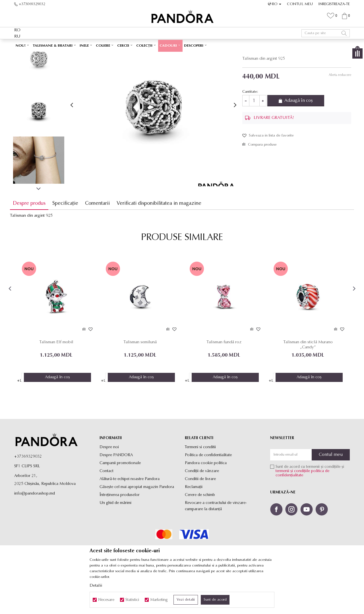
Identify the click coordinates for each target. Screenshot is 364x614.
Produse (114, 56)
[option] (182, 45)
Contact (106, 510)
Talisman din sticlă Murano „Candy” (305, 383)
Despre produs (33, 244)
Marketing (159, 600)
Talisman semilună (141, 381)
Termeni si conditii (200, 486)
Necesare (106, 600)
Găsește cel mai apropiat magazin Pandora (137, 526)
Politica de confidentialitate (208, 494)
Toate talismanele (136, 56)
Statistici (132, 600)
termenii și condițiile (293, 510)
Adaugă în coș (299, 141)
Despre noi (109, 486)
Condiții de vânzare (202, 510)
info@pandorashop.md (35, 533)
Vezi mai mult (237, 45)
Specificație (70, 244)
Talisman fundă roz (223, 381)
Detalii (96, 586)
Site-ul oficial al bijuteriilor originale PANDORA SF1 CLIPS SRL (59, 56)
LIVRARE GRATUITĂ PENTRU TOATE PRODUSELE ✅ (170, 45)
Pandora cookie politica (206, 502)
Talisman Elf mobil (59, 381)
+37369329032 (28, 496)
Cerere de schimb (200, 534)
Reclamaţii (194, 526)
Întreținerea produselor (120, 534)
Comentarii (102, 244)
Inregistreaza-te (334, 4)
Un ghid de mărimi (115, 542)
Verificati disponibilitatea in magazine (163, 244)
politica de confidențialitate (302, 512)
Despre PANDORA (116, 494)
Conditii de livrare (200, 518)
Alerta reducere (336, 115)
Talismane (160, 56)
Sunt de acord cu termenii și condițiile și (310, 510)
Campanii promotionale (120, 502)
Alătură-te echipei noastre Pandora (130, 518)
